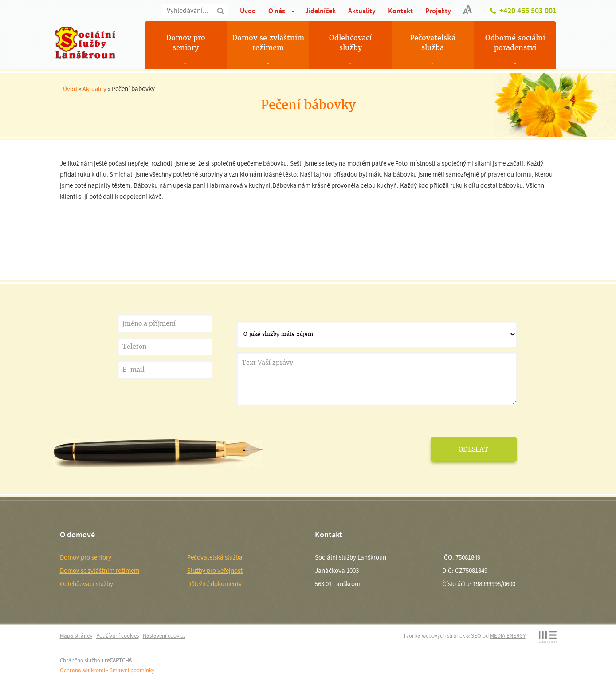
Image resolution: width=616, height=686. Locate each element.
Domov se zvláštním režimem (268, 43)
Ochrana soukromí (82, 670)
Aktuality (362, 11)
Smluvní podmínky (132, 670)
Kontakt (400, 11)
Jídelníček (320, 11)
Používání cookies (118, 636)
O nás (277, 11)
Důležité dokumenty (214, 584)
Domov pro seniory (186, 43)
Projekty (438, 11)
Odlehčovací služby (350, 43)
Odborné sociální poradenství (515, 43)
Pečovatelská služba (433, 43)
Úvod (248, 11)
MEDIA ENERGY (508, 636)
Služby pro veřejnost (215, 571)
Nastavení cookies (164, 636)
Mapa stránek (76, 636)
